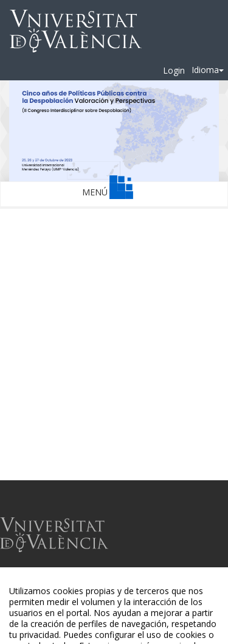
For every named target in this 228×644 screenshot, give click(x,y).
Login (174, 70)
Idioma (208, 70)
